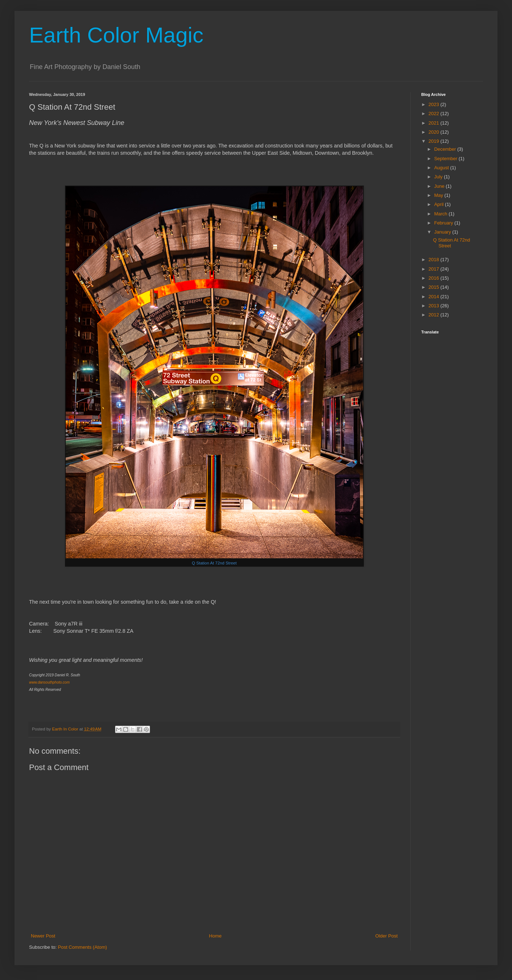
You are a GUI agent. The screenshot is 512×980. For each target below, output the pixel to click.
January (443, 232)
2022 (434, 114)
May (439, 195)
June (440, 186)
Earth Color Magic (116, 35)
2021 (434, 123)
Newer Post (43, 936)
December (446, 149)
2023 (434, 104)
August (442, 168)
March (442, 214)
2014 (434, 297)
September (446, 159)
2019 (434, 141)
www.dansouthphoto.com (49, 682)
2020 (434, 132)
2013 (434, 306)
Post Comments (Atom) (83, 947)
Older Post (387, 936)
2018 (434, 260)
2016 (434, 278)
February (444, 223)
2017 (434, 269)
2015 (434, 287)
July (439, 177)
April (440, 204)
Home (216, 936)
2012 (434, 315)
